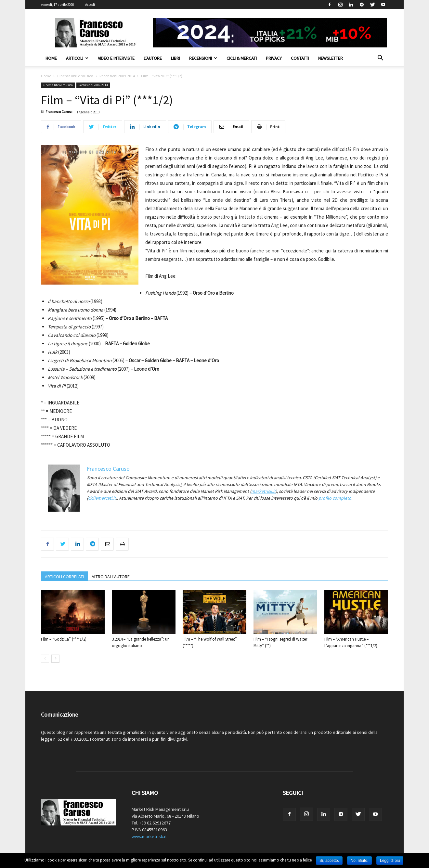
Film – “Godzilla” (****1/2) (64, 639)
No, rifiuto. (360, 861)
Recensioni (203, 58)
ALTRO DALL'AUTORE (111, 577)
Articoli (77, 58)
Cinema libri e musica (75, 76)
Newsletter (331, 58)
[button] (380, 59)
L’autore (153, 58)
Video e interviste (116, 58)
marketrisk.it (263, 491)
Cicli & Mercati (242, 58)
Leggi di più (390, 861)
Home (51, 58)
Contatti (300, 58)
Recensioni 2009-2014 (117, 76)
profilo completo (335, 498)
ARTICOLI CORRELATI (64, 577)
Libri (175, 58)
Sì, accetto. (329, 861)
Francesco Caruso (59, 112)
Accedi (90, 5)
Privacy (274, 58)
